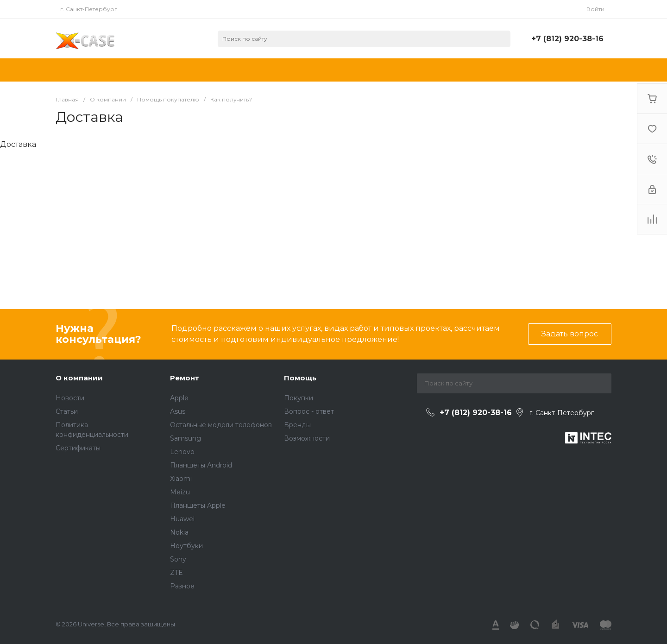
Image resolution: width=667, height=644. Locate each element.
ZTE (176, 573)
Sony (178, 559)
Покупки (299, 398)
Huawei (182, 519)
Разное (182, 586)
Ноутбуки (186, 546)
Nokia (179, 532)
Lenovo (182, 452)
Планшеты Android (201, 465)
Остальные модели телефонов (221, 425)
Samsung (186, 438)
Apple (179, 398)
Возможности (307, 438)
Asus (178, 411)
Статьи (67, 411)
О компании (79, 378)
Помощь (300, 378)
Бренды (297, 425)
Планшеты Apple (198, 505)
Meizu (180, 492)
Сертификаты (78, 448)
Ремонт (185, 378)
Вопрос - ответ (309, 411)
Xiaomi (181, 479)
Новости (70, 398)
